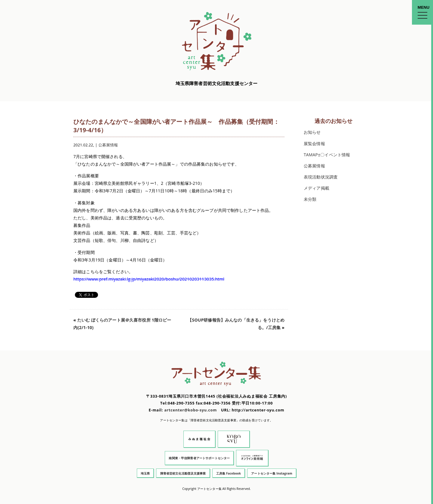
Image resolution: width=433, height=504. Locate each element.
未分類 (310, 199)
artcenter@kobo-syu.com (190, 410)
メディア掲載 (316, 188)
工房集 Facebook (229, 473)
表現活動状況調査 (321, 177)
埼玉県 (145, 473)
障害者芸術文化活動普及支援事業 (183, 473)
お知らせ (312, 132)
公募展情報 (108, 145)
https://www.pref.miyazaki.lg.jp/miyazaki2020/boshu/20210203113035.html (149, 279)
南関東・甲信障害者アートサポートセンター (199, 458)
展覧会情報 (314, 144)
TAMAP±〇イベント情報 (327, 155)
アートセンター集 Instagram (272, 473)
